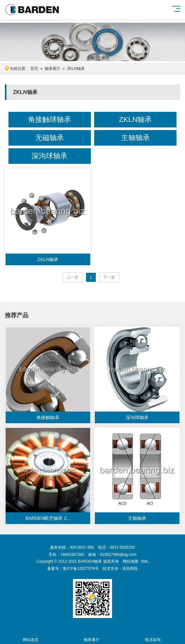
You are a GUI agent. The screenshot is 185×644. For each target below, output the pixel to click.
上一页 (73, 277)
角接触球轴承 (50, 119)
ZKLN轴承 (76, 69)
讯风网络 (130, 569)
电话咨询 (153, 636)
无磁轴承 (50, 138)
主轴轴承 (135, 138)
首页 (34, 69)
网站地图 (131, 561)
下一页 (109, 277)
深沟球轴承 (50, 156)
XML (144, 561)
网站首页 (30, 636)
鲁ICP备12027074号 (81, 569)
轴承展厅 (52, 69)
